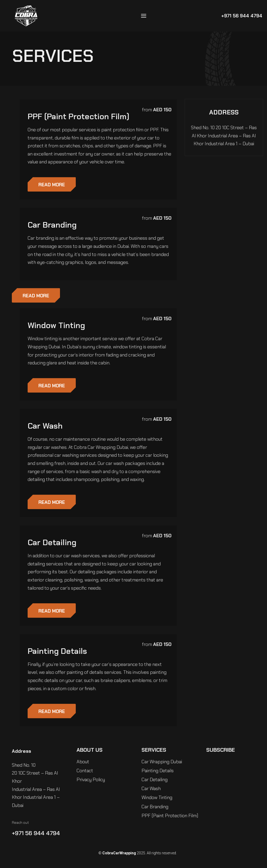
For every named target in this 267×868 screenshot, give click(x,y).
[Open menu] (144, 16)
